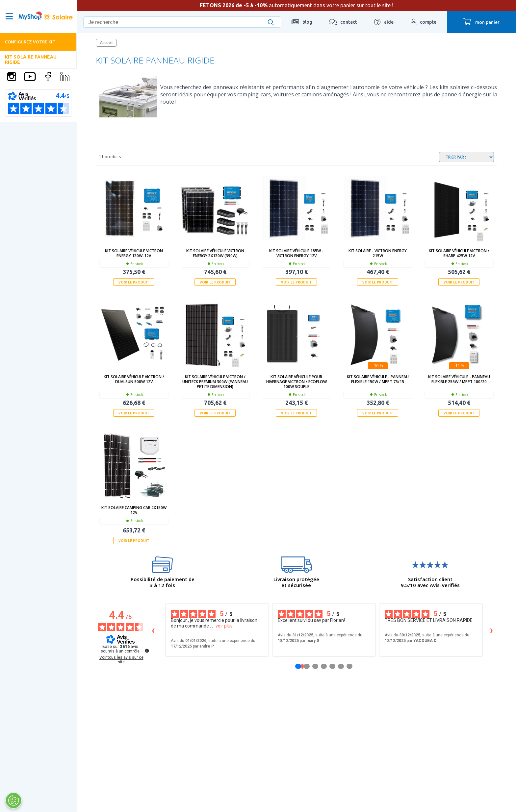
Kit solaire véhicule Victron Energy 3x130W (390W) (215, 253)
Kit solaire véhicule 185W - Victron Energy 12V (296, 253)
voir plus (224, 626)
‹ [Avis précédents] (153, 630)
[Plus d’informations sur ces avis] (146, 650)
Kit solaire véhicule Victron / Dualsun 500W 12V (134, 379)
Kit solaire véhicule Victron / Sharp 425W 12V (459, 253)
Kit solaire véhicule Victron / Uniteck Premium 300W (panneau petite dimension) (215, 382)
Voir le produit (134, 282)
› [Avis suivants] (491, 630)
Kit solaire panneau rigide (31, 59)
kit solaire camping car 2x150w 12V (134, 510)
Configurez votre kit (30, 42)
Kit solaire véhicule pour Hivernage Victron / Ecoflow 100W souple (297, 382)
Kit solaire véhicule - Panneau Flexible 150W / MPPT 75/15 (378, 379)
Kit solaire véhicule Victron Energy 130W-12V (134, 253)
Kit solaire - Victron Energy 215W (378, 253)
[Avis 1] (302, 666)
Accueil (106, 43)
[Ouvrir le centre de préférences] (13, 800)
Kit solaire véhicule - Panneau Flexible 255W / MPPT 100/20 (459, 379)
